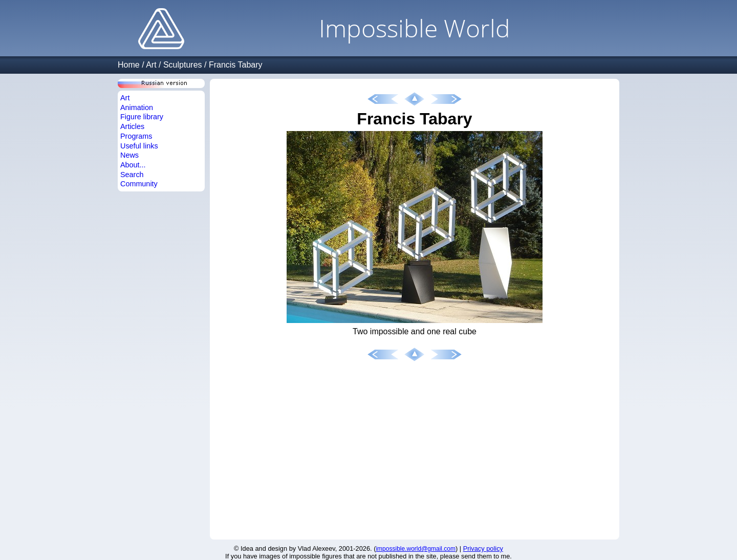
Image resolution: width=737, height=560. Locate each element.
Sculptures (183, 65)
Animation (137, 107)
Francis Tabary (236, 65)
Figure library (142, 117)
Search (132, 175)
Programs (136, 136)
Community (139, 184)
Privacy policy (483, 548)
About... (133, 165)
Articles (132, 126)
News (129, 155)
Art (151, 65)
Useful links (139, 146)
